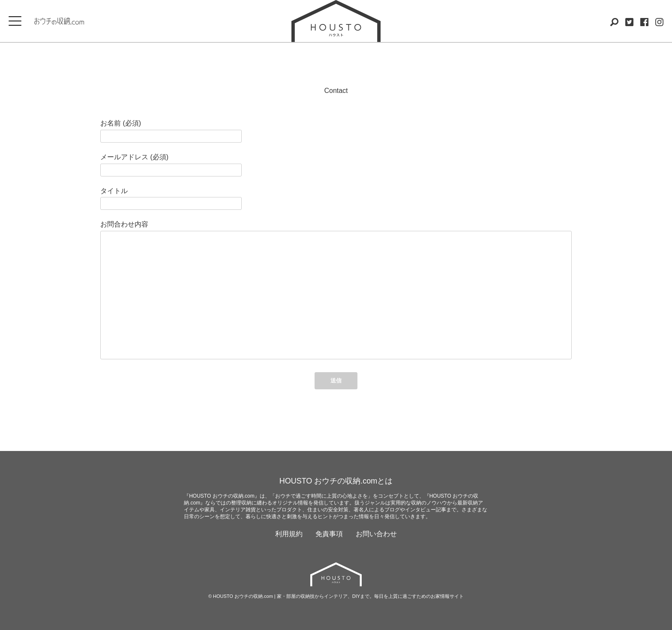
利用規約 (289, 534)
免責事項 (329, 534)
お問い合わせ (376, 534)
